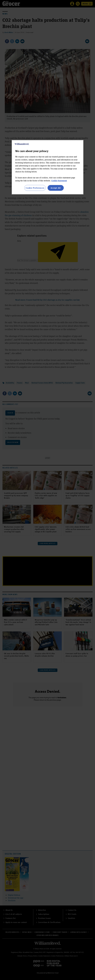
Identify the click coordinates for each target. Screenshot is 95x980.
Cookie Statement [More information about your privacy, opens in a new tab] (59, 181)
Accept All (56, 188)
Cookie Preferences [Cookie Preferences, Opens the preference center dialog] (35, 188)
